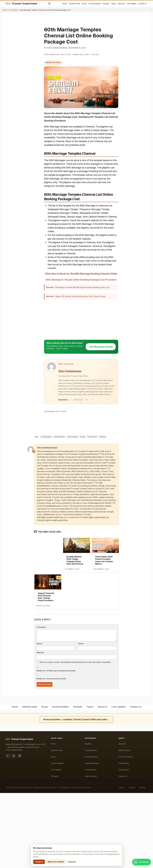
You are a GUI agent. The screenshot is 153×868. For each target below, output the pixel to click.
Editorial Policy (124, 825)
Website (40, 728)
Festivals (106, 4)
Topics (114, 4)
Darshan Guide (74, 4)
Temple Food (92, 512)
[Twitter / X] (87, 475)
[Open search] (49, 4)
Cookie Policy (112, 855)
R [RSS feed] (20, 831)
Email (81, 719)
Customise (72, 863)
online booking (72, 512)
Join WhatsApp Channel (101, 422)
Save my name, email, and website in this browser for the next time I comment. (75, 737)
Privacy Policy (124, 838)
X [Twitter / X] (14, 831)
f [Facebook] (8, 831)
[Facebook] (92, 475)
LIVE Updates (132, 4)
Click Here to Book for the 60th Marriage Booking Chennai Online (81, 311)
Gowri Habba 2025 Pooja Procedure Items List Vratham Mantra (104, 635)
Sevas (84, 4)
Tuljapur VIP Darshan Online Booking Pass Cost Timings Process (80, 371)
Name (40, 719)
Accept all (39, 863)
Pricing (83, 512)
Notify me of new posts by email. (51, 754)
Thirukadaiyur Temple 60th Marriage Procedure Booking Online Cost (82, 362)
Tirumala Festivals (92, 838)
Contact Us (143, 4)
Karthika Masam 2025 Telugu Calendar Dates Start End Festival (75, 635)
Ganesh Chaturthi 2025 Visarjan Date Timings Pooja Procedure (46, 672)
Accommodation (95, 4)
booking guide (46, 512)
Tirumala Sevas (91, 825)
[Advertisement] (81, 167)
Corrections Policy (126, 832)
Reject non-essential (56, 863)
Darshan (88, 819)
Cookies (132, 863)
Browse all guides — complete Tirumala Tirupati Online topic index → (76, 794)
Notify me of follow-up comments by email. (56, 746)
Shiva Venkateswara (57, 48)
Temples (102, 512)
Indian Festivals (53, 62)
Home (65, 4)
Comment (42, 702)
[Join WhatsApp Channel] (142, 862)
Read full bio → (64, 475)
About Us (121, 4)
